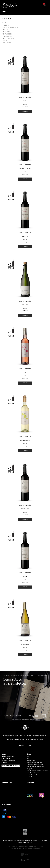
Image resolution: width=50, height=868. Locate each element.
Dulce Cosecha (25, 440)
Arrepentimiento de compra (11, 766)
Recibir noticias (25, 745)
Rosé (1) (5, 41)
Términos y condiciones (9, 761)
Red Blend (25, 236)
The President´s (31, 761)
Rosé (25, 373)
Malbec (25, 101)
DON (28, 757)
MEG (28, 759)
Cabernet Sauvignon (25, 169)
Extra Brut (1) (7, 43)
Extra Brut (25, 305)
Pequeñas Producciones (34, 763)
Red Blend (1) (6, 32)
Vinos (4, 23)
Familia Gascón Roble (33, 775)
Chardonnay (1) (7, 36)
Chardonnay (25, 644)
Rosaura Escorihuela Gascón (35, 765)
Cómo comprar (6, 759)
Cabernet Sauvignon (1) (10, 27)
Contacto (4, 763)
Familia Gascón (31, 777)
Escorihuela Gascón (33, 773)
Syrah (25, 577)
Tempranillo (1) (7, 34)
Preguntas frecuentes (8, 757)
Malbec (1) (6, 25)
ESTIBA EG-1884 (7, 783)
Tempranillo (25, 509)
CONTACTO (30, 783)
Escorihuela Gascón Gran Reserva (37, 771)
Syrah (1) (5, 30)
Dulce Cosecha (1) (8, 39)
